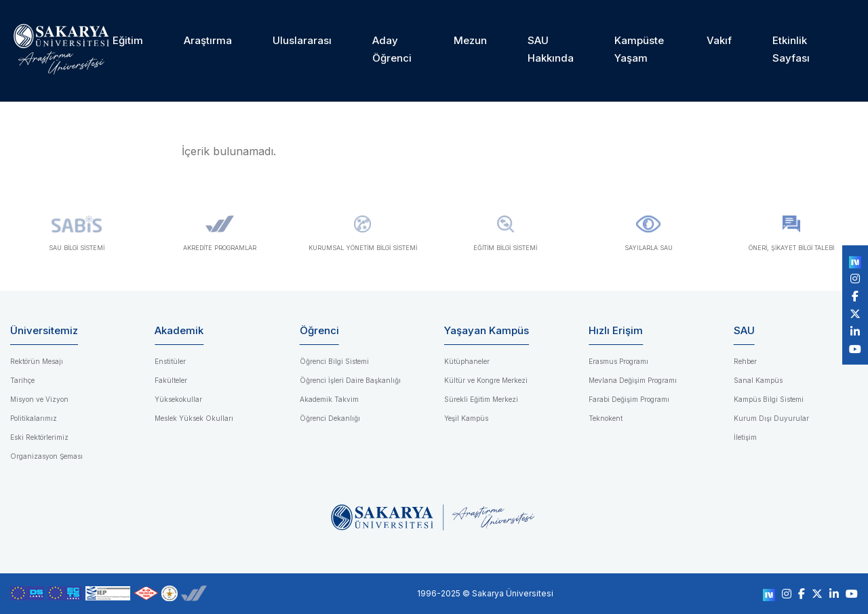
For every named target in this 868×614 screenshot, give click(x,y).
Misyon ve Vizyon (39, 399)
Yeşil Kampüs (466, 418)
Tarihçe (22, 380)
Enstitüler (170, 361)
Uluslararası (302, 40)
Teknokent (606, 418)
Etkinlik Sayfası (791, 49)
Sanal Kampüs (758, 380)
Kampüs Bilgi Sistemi (769, 399)
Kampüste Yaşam (639, 49)
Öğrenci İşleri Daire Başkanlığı (350, 380)
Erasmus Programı (618, 361)
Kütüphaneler (467, 361)
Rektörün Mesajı (37, 361)
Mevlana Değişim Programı (633, 380)
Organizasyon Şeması (46, 456)
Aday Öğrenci (392, 49)
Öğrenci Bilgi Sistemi (334, 361)
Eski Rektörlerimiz (39, 437)
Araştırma (208, 40)
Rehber (745, 361)
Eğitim (128, 40)
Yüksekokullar (178, 399)
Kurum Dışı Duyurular (771, 418)
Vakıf (719, 40)
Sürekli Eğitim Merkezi (481, 399)
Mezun (470, 40)
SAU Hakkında (551, 49)
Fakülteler (171, 380)
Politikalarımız (34, 418)
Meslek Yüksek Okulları (194, 418)
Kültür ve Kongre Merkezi (486, 380)
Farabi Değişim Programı (629, 399)
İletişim (745, 437)
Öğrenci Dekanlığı (330, 418)
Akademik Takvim (329, 399)
